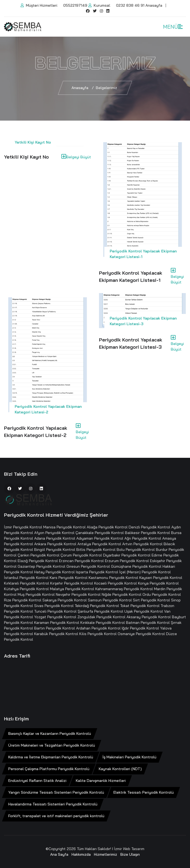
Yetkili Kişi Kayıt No (33, 142)
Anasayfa (154, 5)
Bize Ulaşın (130, 854)
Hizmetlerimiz (106, 854)
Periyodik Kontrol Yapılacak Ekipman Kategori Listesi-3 (131, 343)
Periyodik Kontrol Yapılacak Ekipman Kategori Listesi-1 (131, 276)
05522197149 (75, 5)
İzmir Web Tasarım (129, 849)
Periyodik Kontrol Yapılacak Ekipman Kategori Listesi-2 (36, 432)
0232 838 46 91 (130, 5)
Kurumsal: (100, 5)
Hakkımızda (81, 854)
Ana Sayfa (59, 854)
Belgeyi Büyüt (76, 157)
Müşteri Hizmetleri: (39, 5)
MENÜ (173, 27)
